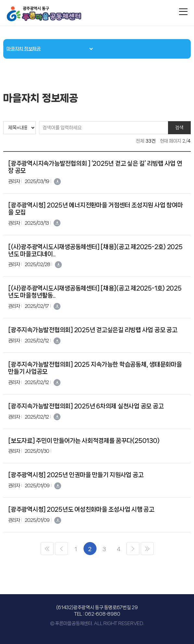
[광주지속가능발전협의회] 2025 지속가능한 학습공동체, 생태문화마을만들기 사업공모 (95, 368)
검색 (179, 128)
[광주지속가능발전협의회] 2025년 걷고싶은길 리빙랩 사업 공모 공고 (93, 330)
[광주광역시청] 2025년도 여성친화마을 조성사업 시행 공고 (81, 509)
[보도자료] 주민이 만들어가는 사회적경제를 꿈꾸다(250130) (84, 441)
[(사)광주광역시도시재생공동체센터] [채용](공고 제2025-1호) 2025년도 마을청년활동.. (95, 292)
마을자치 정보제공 (24, 49)
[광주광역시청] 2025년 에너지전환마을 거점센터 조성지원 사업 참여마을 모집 (95, 209)
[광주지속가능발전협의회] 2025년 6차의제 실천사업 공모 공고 (86, 406)
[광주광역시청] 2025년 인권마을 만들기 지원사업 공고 (76, 475)
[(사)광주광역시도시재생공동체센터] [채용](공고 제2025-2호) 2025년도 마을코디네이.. (95, 250)
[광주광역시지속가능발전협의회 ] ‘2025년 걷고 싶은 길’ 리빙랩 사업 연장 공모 (95, 167)
